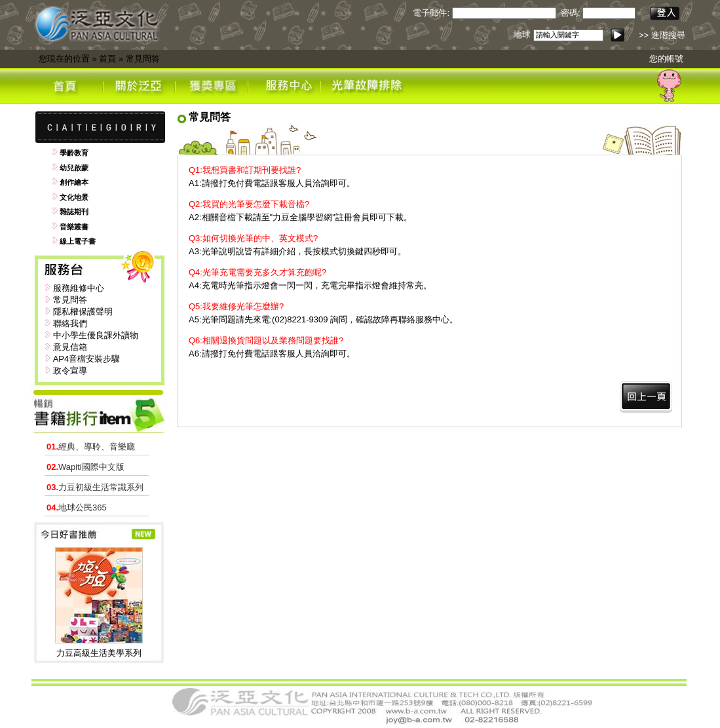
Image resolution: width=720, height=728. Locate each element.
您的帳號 (666, 59)
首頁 (107, 59)
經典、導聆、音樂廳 (91, 447)
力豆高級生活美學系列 (99, 653)
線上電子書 (78, 241)
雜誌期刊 (74, 212)
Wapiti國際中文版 (85, 467)
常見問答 (143, 59)
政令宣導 (70, 371)
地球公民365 (77, 508)
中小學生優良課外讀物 (96, 335)
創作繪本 (74, 182)
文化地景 (74, 197)
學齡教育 (74, 153)
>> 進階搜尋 (662, 35)
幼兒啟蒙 (74, 168)
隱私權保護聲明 (83, 312)
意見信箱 (70, 347)
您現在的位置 (64, 59)
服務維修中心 (79, 288)
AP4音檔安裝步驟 (87, 359)
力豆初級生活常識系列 (95, 487)
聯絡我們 (70, 323)
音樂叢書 (74, 227)
